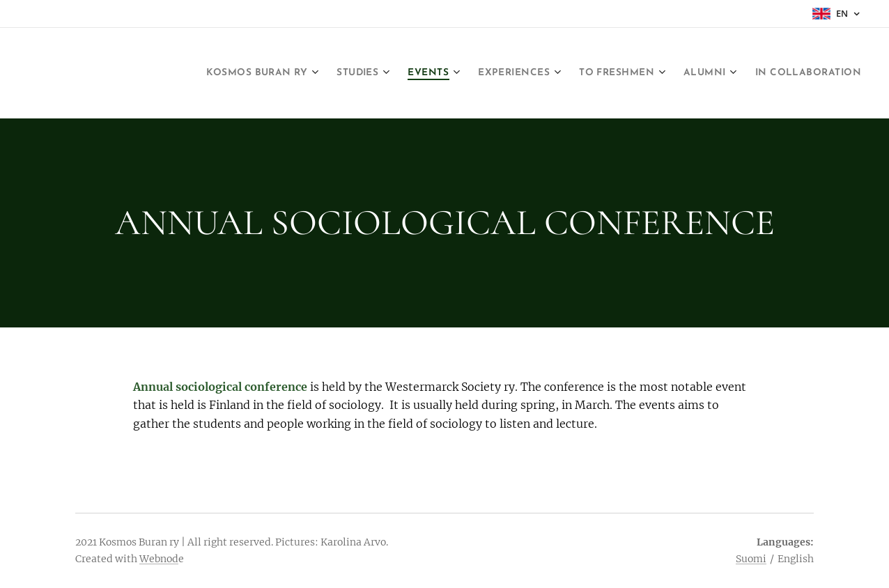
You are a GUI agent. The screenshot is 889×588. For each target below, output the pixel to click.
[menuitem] (266, 73)
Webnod (159, 559)
